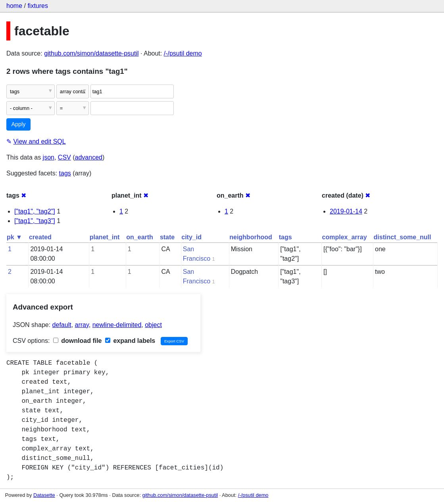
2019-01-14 (346, 211)
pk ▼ (14, 237)
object (153, 325)
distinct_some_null (403, 237)
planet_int (105, 237)
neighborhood (251, 237)
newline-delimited (117, 325)
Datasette (44, 495)
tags (65, 173)
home (14, 6)
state (167, 237)
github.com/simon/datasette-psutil (91, 53)
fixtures (38, 6)
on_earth (140, 237)
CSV (64, 157)
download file (78, 341)
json (49, 157)
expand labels (130, 341)
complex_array (345, 237)
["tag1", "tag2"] (35, 211)
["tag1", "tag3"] (35, 221)
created (40, 237)
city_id (191, 237)
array (82, 325)
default (62, 325)
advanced (89, 157)
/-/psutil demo (183, 53)
